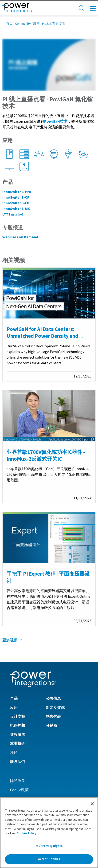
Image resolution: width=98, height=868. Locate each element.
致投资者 (18, 735)
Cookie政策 (19, 790)
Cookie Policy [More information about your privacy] (27, 833)
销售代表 (53, 717)
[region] (49, 833)
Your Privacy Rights (49, 846)
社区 (14, 753)
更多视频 (12, 640)
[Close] (92, 804)
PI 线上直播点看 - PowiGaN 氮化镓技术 (70, 24)
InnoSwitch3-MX (16, 209)
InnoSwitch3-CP (16, 197)
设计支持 (18, 717)
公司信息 (53, 699)
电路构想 (18, 726)
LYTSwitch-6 (13, 214)
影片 (36, 24)
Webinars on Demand (20, 237)
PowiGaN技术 (56, 122)
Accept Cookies (49, 859)
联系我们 (18, 762)
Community (23, 24)
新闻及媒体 (55, 708)
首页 (9, 24)
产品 (14, 699)
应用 (14, 708)
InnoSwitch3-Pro (17, 192)
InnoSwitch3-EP (16, 203)
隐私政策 (18, 781)
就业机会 (18, 744)
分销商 (51, 726)
